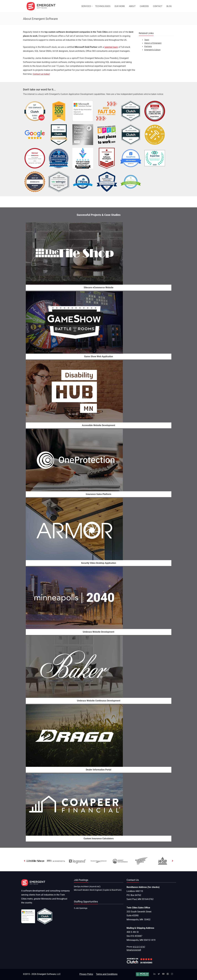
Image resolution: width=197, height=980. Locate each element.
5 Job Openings (81, 908)
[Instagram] (172, 974)
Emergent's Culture (152, 50)
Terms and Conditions (107, 974)
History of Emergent (153, 43)
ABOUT (132, 6)
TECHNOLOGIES (103, 6)
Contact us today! (41, 74)
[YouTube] (163, 974)
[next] (173, 861)
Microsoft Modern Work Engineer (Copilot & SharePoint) (98, 890)
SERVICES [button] (86, 6)
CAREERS (144, 6)
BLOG (169, 6)
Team (147, 40)
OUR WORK (120, 6)
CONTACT (158, 6)
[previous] (25, 861)
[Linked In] (154, 974)
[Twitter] (159, 974)
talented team (111, 47)
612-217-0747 (139, 947)
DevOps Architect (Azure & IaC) (87, 887)
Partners (148, 46)
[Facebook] (168, 974)
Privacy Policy (86, 974)
